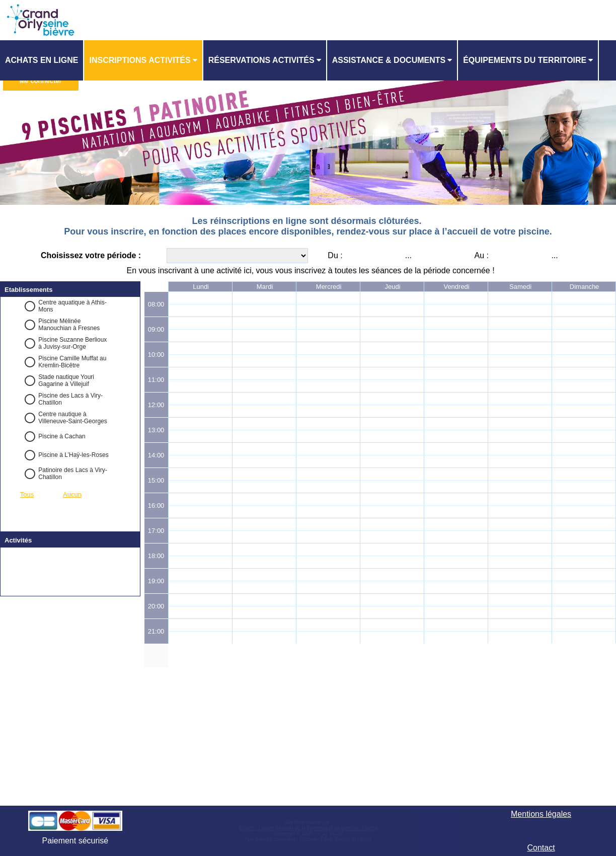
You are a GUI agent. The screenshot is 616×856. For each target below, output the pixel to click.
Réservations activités (261, 60)
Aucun (72, 494)
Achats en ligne (42, 60)
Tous (27, 494)
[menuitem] (42, 60)
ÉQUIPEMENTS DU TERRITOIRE (525, 60)
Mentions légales (541, 814)
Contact (541, 848)
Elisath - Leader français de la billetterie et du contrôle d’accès (308, 828)
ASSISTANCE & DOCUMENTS (389, 60)
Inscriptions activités (140, 60)
